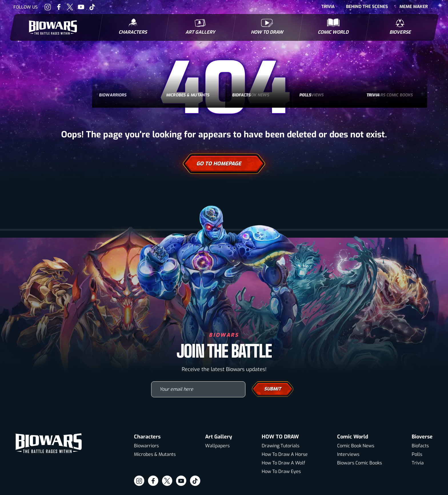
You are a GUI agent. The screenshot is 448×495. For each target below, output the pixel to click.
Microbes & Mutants (155, 454)
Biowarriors (146, 446)
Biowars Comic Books (360, 463)
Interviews (348, 454)
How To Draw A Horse (285, 454)
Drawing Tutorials (281, 446)
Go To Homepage (224, 164)
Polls (417, 454)
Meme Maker (414, 7)
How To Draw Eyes (281, 471)
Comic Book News (356, 446)
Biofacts (420, 446)
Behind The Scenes (367, 7)
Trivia (328, 7)
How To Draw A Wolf (283, 463)
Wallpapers (217, 446)
